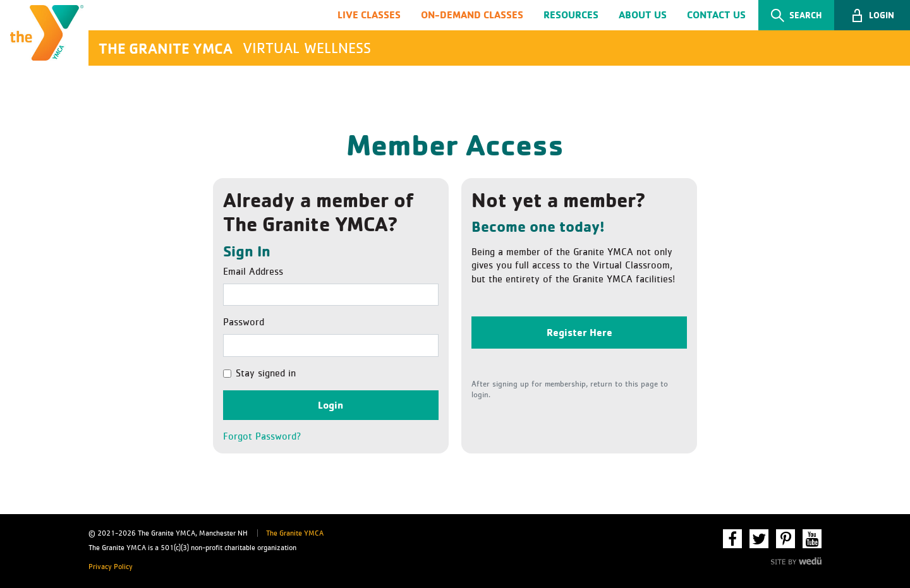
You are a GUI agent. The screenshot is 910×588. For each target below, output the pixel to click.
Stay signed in (266, 373)
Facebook (732, 539)
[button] (872, 15)
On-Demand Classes (472, 15)
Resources (571, 15)
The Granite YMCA (295, 534)
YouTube (812, 539)
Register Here (579, 332)
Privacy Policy (111, 567)
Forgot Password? (262, 436)
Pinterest (786, 539)
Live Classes (369, 15)
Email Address (253, 272)
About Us (643, 15)
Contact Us (716, 15)
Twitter (759, 539)
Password (244, 322)
